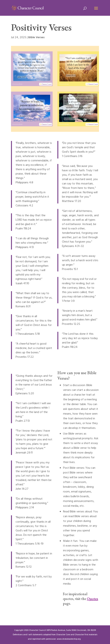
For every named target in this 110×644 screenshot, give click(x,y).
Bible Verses (36, 37)
